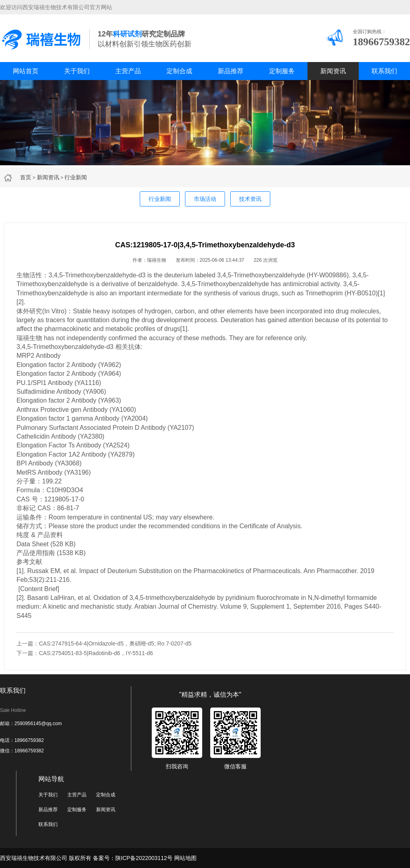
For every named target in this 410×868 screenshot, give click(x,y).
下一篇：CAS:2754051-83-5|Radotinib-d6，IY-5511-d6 (85, 653)
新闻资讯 (333, 71)
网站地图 (185, 858)
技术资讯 (250, 199)
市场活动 (205, 199)
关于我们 (77, 71)
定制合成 (179, 71)
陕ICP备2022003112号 (144, 858)
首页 (26, 177)
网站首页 (26, 71)
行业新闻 (76, 177)
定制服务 (282, 71)
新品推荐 (231, 71)
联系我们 (384, 71)
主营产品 (128, 71)
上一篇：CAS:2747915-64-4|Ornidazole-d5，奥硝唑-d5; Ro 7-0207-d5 (104, 643)
